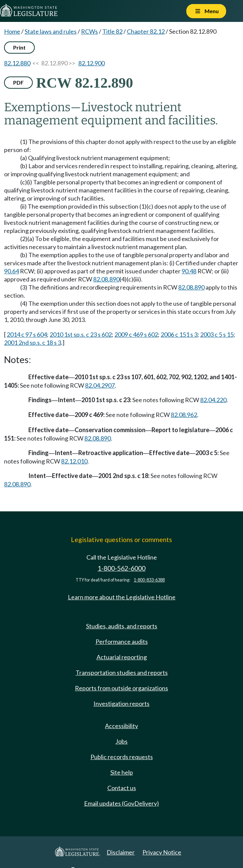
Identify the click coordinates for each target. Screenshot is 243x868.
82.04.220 (213, 400)
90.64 (11, 271)
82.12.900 (91, 63)
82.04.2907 (100, 385)
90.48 (189, 271)
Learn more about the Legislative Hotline (122, 597)
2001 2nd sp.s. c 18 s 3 (33, 342)
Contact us (122, 788)
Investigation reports (122, 704)
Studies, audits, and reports (122, 626)
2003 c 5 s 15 (217, 334)
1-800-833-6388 (149, 580)
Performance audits (122, 641)
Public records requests (122, 757)
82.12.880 (17, 63)
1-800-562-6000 (122, 568)
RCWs (89, 31)
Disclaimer (121, 852)
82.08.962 (184, 415)
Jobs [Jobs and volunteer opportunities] (122, 741)
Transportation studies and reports (122, 672)
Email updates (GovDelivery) (122, 803)
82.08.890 (106, 279)
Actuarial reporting (122, 657)
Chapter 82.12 (146, 31)
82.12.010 (74, 461)
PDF (18, 82)
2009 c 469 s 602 (136, 334)
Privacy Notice (162, 852)
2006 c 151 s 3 (179, 334)
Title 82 (112, 31)
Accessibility (122, 726)
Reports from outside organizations (122, 688)
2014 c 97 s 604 (27, 334)
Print (19, 47)
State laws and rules (51, 31)
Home (12, 31)
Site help (122, 772)
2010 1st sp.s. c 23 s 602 (81, 334)
